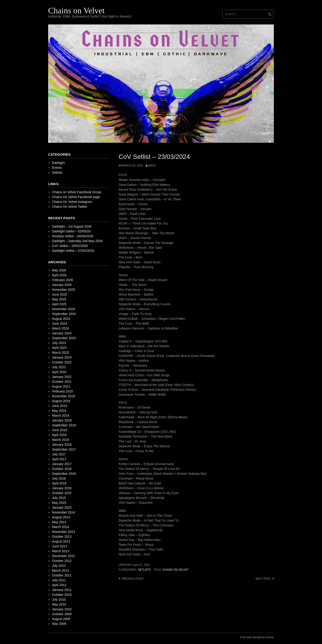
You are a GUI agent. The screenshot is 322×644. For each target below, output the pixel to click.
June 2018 (60, 430)
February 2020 (63, 391)
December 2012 (64, 556)
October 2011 (62, 575)
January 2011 (62, 590)
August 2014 (61, 517)
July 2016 (59, 478)
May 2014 (59, 522)
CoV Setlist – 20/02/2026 (70, 246)
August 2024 (61, 319)
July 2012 (59, 566)
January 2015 (62, 507)
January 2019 (62, 420)
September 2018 (64, 425)
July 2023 (59, 343)
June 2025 (60, 294)
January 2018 (62, 445)
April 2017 (59, 459)
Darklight (58, 163)
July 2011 (59, 580)
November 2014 (64, 512)
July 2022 (59, 367)
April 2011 (59, 585)
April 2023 (59, 348)
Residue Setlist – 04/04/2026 (73, 236)
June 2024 (60, 323)
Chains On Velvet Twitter (70, 207)
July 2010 (59, 599)
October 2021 (62, 382)
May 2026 (59, 270)
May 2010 (59, 604)
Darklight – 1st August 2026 (72, 226)
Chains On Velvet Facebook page (76, 197)
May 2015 (59, 503)
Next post (263, 579)
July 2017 (59, 454)
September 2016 (64, 474)
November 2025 (64, 290)
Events (57, 168)
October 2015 (62, 493)
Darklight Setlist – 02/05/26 (71, 231)
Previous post (133, 579)
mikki (152, 166)
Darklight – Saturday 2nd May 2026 (77, 241)
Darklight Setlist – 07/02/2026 (73, 251)
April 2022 (59, 372)
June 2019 (60, 406)
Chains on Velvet (76, 11)
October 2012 (62, 561)
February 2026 (63, 280)
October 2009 (62, 614)
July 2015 (59, 498)
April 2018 (59, 435)
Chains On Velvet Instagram (72, 202)
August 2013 (61, 541)
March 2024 (61, 328)
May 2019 (59, 411)
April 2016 (59, 483)
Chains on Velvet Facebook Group (77, 192)
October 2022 (62, 362)
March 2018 (61, 440)
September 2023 (64, 338)
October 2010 (62, 595)
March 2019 (61, 415)
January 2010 (62, 609)
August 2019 (61, 401)
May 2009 (59, 624)
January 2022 (62, 377)
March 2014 (61, 527)
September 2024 (64, 314)
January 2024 (62, 333)
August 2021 (61, 386)
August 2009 (61, 619)
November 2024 (64, 309)
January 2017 (62, 464)
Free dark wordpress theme (257, 637)
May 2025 (59, 299)
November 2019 (64, 396)
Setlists (144, 570)
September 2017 (64, 449)
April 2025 (59, 304)
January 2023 (62, 357)
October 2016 (62, 469)
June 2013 (60, 546)
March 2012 (61, 570)
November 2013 (64, 532)
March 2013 (61, 551)
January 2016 (62, 488)
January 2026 (62, 285)
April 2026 (59, 275)
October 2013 (62, 537)
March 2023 (61, 353)
